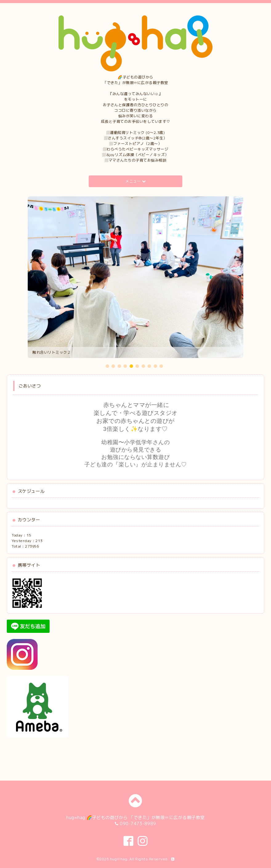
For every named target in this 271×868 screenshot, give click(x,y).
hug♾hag (119, 859)
